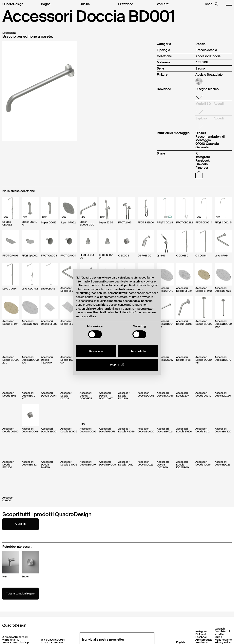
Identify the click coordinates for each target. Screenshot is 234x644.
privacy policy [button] (144, 281)
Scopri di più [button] (117, 365)
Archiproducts (204, 640)
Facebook (201, 637)
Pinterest (201, 634)
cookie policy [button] (84, 297)
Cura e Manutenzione (223, 638)
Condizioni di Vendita (222, 633)
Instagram (201, 631)
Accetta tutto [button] (138, 351)
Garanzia (220, 629)
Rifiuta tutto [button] (96, 351)
